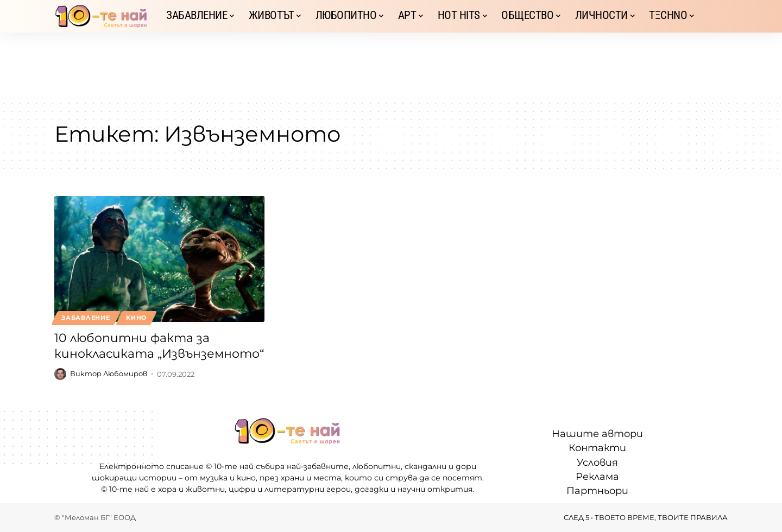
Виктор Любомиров (109, 374)
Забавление (86, 318)
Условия (597, 463)
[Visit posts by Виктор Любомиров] (60, 374)
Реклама (597, 477)
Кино (136, 318)
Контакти (597, 448)
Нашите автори (597, 434)
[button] (720, 16)
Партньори (597, 491)
